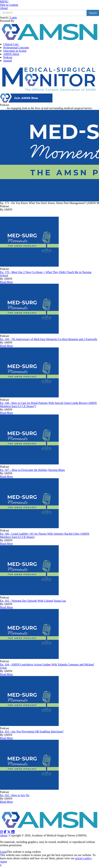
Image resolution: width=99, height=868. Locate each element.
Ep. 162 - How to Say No (15, 795)
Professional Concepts (16, 47)
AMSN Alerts (11, 54)
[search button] (93, 13)
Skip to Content (9, 5)
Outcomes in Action (15, 51)
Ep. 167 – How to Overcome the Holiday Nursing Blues (32, 470)
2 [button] (50, 215)
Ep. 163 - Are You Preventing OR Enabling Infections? (32, 732)
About (4, 8)
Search (4, 18)
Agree (4, 862)
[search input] (43, 13)
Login (13, 18)
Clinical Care (11, 44)
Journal (7, 61)
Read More (7, 282)
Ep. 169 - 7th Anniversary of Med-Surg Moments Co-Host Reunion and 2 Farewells (49, 339)
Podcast (8, 57)
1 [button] (45, 215)
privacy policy (83, 858)
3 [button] (56, 215)
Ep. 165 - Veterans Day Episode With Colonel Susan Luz (33, 601)
